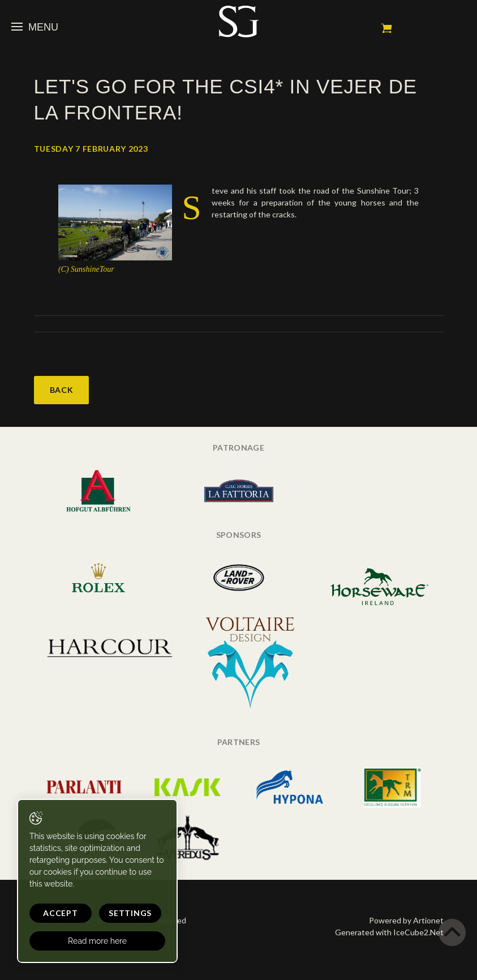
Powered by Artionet (406, 920)
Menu (35, 27)
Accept (60, 913)
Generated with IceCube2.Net (389, 932)
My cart (386, 28)
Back (62, 390)
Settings (130, 913)
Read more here (97, 941)
